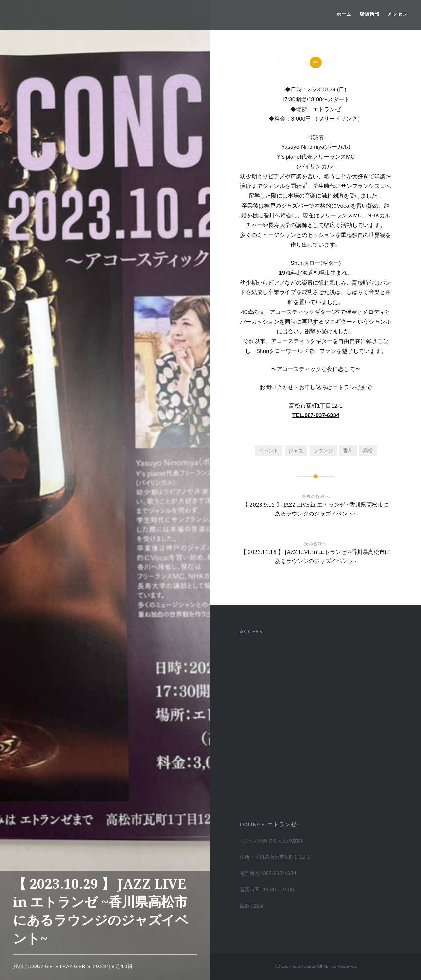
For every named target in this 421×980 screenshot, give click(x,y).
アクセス (398, 14)
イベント (268, 450)
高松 (368, 450)
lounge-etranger (58, 966)
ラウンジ (323, 450)
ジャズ (296, 450)
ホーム (344, 14)
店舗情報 (370, 14)
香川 (348, 450)
